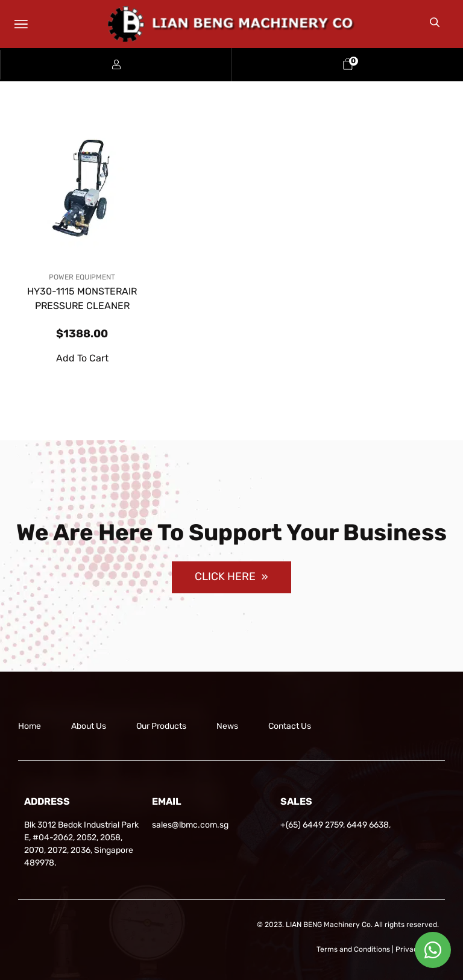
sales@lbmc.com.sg (190, 825)
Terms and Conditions (353, 949)
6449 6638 (368, 825)
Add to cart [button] (82, 358)
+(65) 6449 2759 (312, 825)
